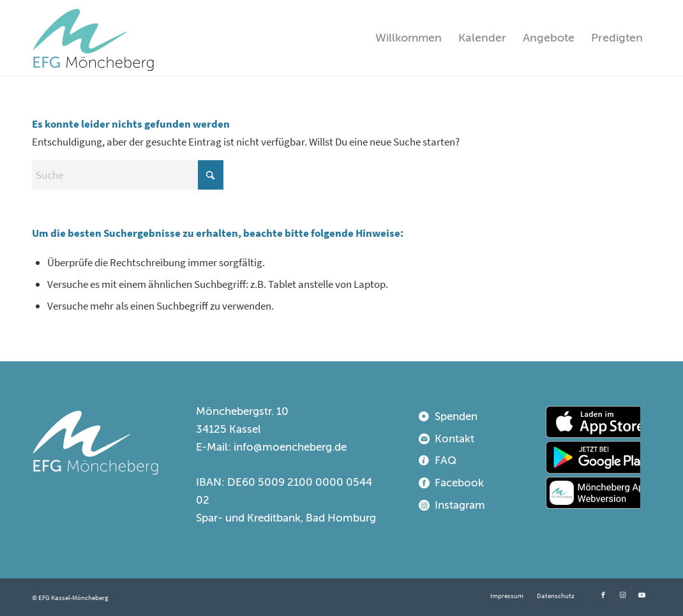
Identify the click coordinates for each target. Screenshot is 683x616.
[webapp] (593, 493)
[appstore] (593, 422)
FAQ (446, 461)
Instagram (460, 505)
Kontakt (454, 439)
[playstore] (593, 457)
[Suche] (128, 175)
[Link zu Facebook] (603, 595)
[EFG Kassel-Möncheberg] (93, 38)
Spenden (456, 417)
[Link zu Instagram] (622, 595)
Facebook (459, 483)
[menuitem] (409, 38)
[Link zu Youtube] (642, 595)
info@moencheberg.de (290, 447)
